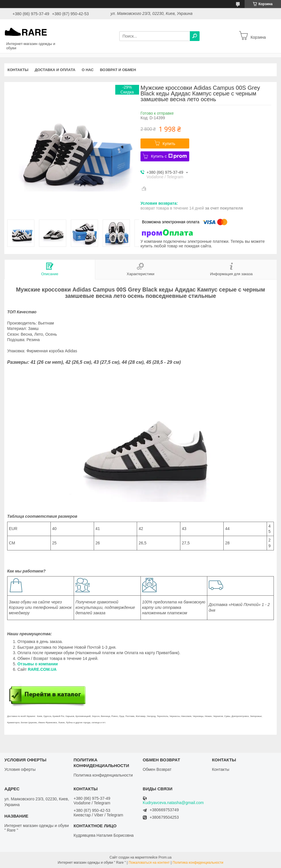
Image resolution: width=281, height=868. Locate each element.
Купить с (169, 156)
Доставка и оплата (55, 70)
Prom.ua (165, 857)
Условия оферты (20, 769)
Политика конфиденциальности (103, 775)
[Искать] (195, 36)
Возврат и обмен (118, 70)
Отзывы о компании (38, 664)
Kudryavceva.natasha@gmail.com (173, 803)
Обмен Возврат (157, 769)
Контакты (18, 70)
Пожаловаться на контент (149, 863)
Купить (169, 144)
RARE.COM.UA (42, 669)
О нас (88, 70)
